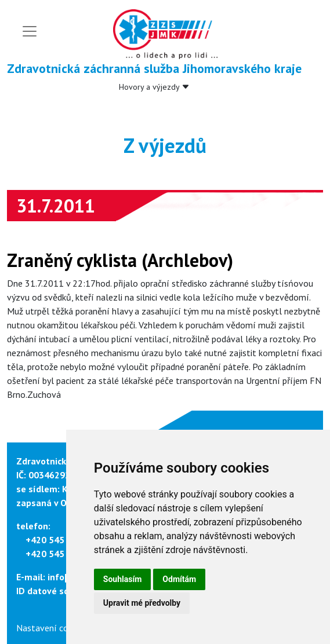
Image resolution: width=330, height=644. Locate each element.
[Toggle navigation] (30, 31)
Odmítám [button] (179, 579)
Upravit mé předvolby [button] (142, 603)
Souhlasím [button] (123, 579)
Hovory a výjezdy (154, 87)
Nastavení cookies (52, 628)
